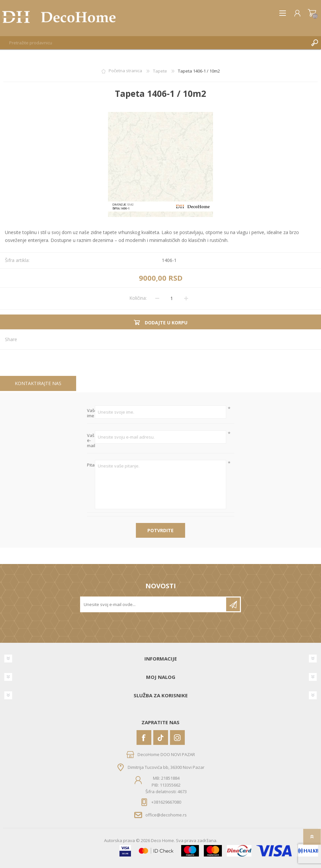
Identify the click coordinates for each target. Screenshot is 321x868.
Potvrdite (160, 530)
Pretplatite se (233, 604)
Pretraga (314, 43)
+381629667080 (166, 802)
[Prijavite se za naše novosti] (154, 604)
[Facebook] (144, 738)
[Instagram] (177, 738)
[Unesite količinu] (172, 298)
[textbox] (154, 43)
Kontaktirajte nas (38, 383)
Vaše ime (91, 413)
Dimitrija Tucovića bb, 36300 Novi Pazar (166, 767)
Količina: (138, 298)
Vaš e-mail (91, 441)
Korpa (312, 13)
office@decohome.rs (166, 814)
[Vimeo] (161, 738)
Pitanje (91, 465)
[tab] (38, 384)
